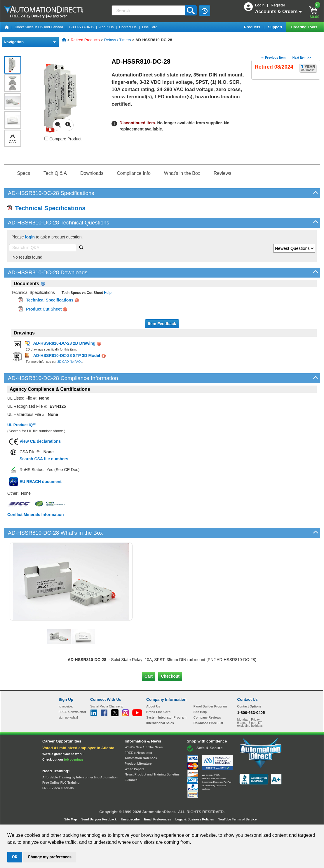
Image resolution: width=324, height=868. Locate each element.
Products (253, 27)
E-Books (131, 780)
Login (260, 5)
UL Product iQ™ (22, 425)
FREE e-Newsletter (139, 753)
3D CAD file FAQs (70, 362)
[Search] (149, 10)
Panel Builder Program (210, 706)
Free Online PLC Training (61, 782)
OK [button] (15, 857)
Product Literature (138, 764)
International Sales (160, 723)
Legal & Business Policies (195, 819)
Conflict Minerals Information (36, 515)
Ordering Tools (304, 27)
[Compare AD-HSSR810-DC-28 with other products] (46, 138)
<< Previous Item (273, 57)
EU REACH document (41, 482)
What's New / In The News (144, 747)
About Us (106, 27)
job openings (74, 759)
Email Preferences (158, 819)
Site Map (71, 819)
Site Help (200, 712)
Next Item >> (302, 57)
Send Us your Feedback (100, 819)
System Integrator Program (166, 717)
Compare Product (63, 139)
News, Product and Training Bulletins (152, 774)
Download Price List (208, 723)
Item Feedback (162, 324)
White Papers (135, 769)
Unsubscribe (131, 819)
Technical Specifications (46, 208)
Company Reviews (207, 717)
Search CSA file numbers (44, 459)
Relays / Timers (118, 40)
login (30, 237)
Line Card (150, 27)
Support (276, 27)
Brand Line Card (158, 712)
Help (107, 293)
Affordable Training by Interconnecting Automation (80, 777)
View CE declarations (40, 441)
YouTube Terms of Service (237, 819)
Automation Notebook (141, 758)
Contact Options (249, 706)
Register (278, 5)
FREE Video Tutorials (58, 788)
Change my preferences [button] (50, 857)
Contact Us (128, 27)
